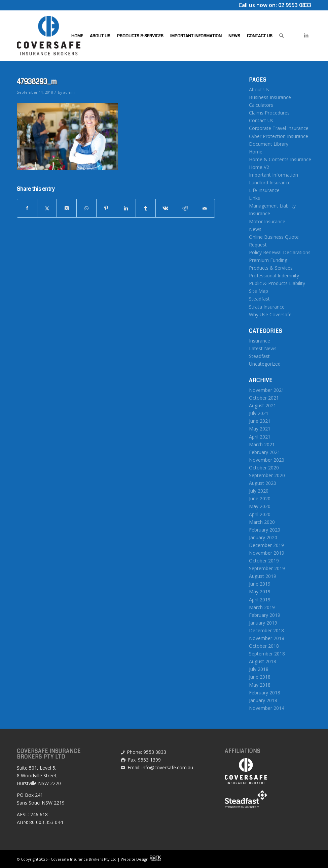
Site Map (259, 291)
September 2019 (267, 568)
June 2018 (260, 677)
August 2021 (263, 405)
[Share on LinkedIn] (126, 208)
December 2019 (266, 545)
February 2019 (265, 615)
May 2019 (260, 591)
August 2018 (263, 661)
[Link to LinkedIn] (306, 35)
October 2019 (264, 561)
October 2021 (264, 398)
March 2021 (262, 444)
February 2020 (265, 530)
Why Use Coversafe (270, 314)
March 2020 (262, 522)
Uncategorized (265, 364)
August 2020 (263, 483)
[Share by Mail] (205, 208)
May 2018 (260, 685)
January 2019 (263, 623)
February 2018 (265, 693)
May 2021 (260, 429)
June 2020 (260, 498)
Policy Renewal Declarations (280, 252)
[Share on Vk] (166, 208)
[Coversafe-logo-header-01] (49, 36)
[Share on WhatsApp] (86, 208)
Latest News (263, 348)
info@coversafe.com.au (167, 767)
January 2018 (263, 700)
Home (256, 152)
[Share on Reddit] (185, 208)
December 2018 (266, 630)
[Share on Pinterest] (106, 208)
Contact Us (261, 120)
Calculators (261, 105)
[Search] (281, 36)
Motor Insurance (267, 221)
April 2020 (260, 514)
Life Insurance (264, 190)
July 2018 (259, 669)
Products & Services (271, 268)
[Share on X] (47, 208)
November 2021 (267, 390)
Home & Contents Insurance (280, 159)
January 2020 (263, 537)
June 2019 (260, 584)
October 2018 (264, 646)
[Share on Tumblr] (146, 208)
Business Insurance (270, 97)
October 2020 (264, 468)
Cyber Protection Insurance (279, 136)
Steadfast (259, 299)
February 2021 (265, 452)
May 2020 (260, 506)
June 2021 (260, 421)
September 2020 (267, 475)
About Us (259, 89)
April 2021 (260, 437)
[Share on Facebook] (27, 208)
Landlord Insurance (270, 182)
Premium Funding (268, 260)
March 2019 (262, 607)
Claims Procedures (269, 113)
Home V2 (259, 167)
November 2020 (267, 460)
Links (254, 198)
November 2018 (267, 638)
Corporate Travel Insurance (279, 128)
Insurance (260, 341)
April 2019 (260, 600)
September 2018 (267, 654)
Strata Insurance (267, 307)
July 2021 (259, 413)
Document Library (269, 144)
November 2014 (267, 708)
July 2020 (259, 491)
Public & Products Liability (277, 283)
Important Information (274, 175)
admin (69, 92)
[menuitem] (77, 36)
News (255, 229)
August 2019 (263, 576)
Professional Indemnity (274, 276)
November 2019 (267, 553)
